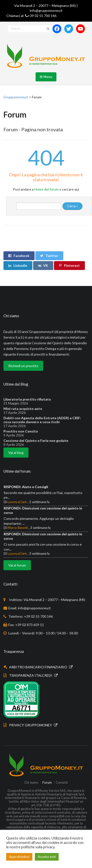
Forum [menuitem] (47, 783)
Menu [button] (46, 77)
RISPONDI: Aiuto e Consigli (26, 487)
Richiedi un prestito (23, 366)
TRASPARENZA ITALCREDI (31, 675)
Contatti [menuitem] (62, 783)
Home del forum (46, 189)
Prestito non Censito (21, 431)
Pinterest (69, 265)
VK (43, 265)
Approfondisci (19, 857)
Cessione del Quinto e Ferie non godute (36, 441)
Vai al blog (16, 453)
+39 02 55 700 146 (42, 16)
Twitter (49, 256)
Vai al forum (17, 565)
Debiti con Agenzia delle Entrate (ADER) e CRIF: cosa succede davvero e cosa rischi (42, 420)
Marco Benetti (18, 528)
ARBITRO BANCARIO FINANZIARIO (39, 667)
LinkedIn (18, 265)
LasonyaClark (17, 502)
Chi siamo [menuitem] (31, 783)
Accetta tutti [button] (47, 857)
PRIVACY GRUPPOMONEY (31, 725)
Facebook (19, 256)
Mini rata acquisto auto (23, 409)
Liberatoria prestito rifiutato (27, 399)
